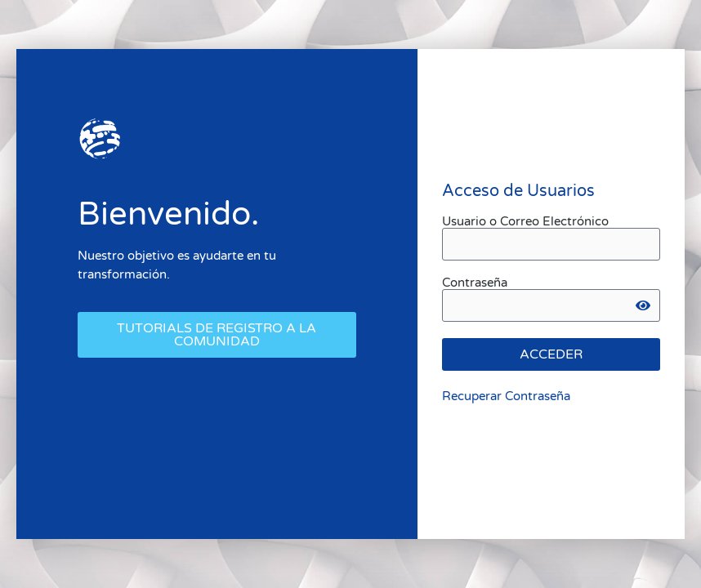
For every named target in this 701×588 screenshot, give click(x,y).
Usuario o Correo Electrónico (525, 222)
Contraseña (475, 283)
